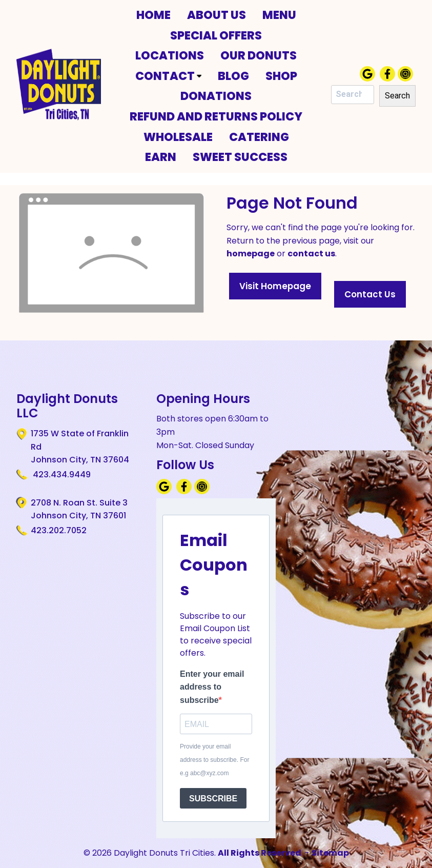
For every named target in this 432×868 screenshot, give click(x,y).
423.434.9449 (61, 475)
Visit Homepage (275, 286)
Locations (170, 55)
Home (153, 15)
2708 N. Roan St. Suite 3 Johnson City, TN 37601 (79, 509)
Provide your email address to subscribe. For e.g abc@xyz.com (214, 760)
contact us (311, 254)
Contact (168, 76)
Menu (279, 15)
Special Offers (216, 35)
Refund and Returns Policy (216, 116)
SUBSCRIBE (213, 799)
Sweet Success (240, 157)
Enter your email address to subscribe (212, 687)
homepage (251, 254)
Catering (259, 137)
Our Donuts (259, 55)
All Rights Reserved (260, 853)
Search (397, 96)
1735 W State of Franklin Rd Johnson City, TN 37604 (80, 446)
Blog (233, 76)
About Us (217, 15)
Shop (281, 76)
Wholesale (178, 137)
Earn (161, 157)
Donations (216, 96)
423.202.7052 (59, 530)
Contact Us (370, 294)
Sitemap (330, 853)
